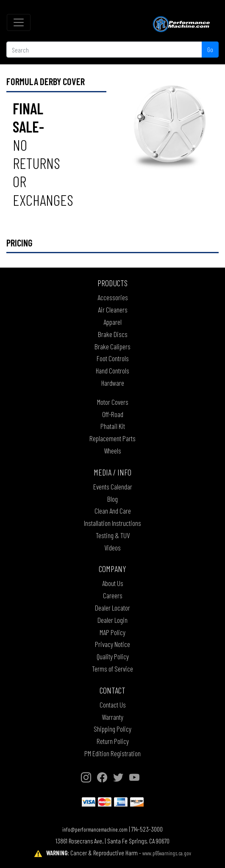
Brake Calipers (112, 346)
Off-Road (113, 414)
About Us (113, 583)
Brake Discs (113, 334)
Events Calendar (113, 487)
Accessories (113, 297)
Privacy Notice (112, 644)
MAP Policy (112, 632)
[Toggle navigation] (19, 22)
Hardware (113, 383)
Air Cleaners (113, 310)
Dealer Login (112, 620)
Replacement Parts (112, 438)
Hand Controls (112, 370)
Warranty (112, 717)
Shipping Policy (112, 729)
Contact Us (113, 705)
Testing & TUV (113, 535)
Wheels (112, 451)
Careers (113, 595)
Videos (112, 547)
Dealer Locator (112, 608)
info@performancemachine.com (95, 829)
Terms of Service (112, 669)
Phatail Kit (113, 426)
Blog (112, 499)
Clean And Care (113, 511)
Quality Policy (113, 656)
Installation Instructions (112, 523)
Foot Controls (113, 358)
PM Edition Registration (112, 753)
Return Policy (113, 741)
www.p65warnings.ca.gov (167, 853)
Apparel (112, 322)
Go (210, 49)
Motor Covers (113, 402)
